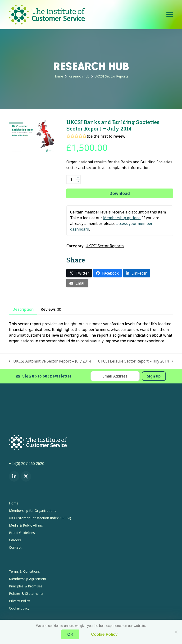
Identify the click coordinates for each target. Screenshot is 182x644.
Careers (15, 540)
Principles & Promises (26, 586)
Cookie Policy (104, 634)
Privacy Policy (19, 601)
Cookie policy (19, 608)
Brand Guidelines (22, 533)
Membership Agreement (28, 579)
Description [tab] (23, 309)
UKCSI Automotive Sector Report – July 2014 (50, 361)
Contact (15, 547)
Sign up (154, 376)
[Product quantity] (71, 179)
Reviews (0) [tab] (51, 309)
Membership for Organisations (33, 511)
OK (70, 634)
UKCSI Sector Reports (105, 246)
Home (14, 503)
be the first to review (107, 136)
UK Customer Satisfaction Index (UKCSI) (40, 518)
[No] (176, 632)
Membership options (122, 218)
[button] (170, 15)
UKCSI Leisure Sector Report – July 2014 (135, 361)
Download (120, 193)
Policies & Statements (26, 593)
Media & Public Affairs (26, 525)
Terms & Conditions (24, 571)
